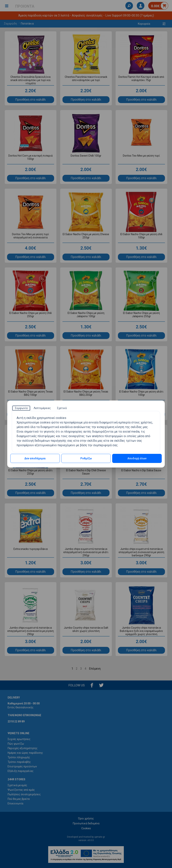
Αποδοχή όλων (137, 458)
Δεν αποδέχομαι (35, 458)
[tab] (21, 408)
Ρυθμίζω (86, 458)
